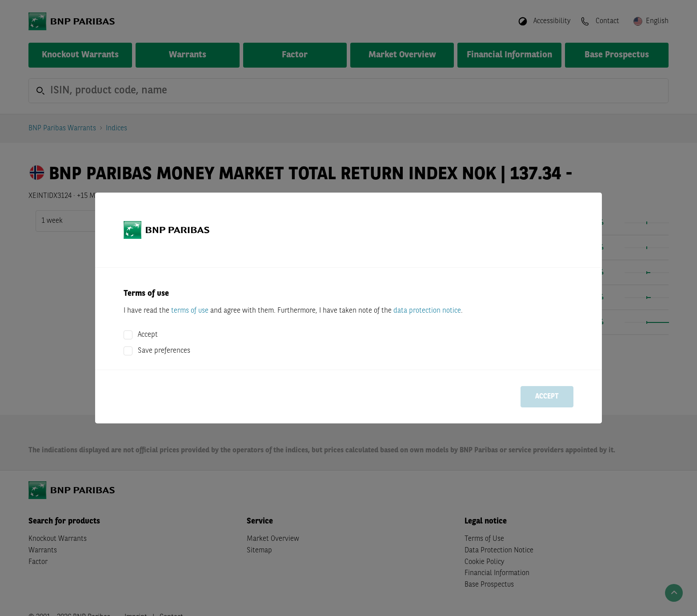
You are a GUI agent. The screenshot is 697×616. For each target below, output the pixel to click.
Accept (148, 335)
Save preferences (164, 351)
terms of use (190, 311)
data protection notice (427, 311)
